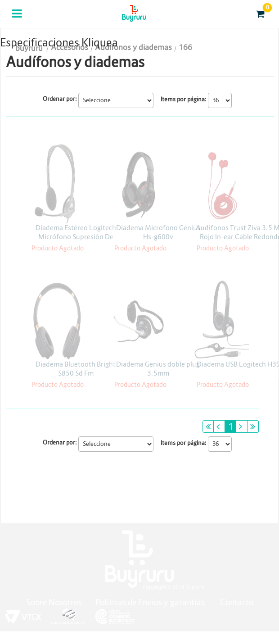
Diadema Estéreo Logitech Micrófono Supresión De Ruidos (76, 237)
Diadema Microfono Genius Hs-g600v (158, 232)
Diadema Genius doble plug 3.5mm (158, 369)
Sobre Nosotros (54, 602)
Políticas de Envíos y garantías (151, 602)
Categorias (18, 19)
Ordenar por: (60, 99)
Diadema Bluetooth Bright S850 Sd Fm (76, 369)
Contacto (237, 602)
